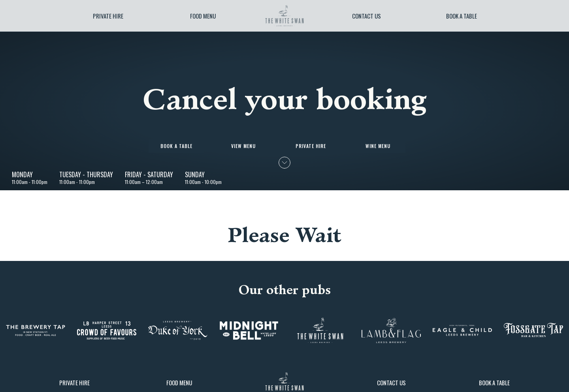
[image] (284, 16)
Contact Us (366, 16)
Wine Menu (378, 146)
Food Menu (203, 16)
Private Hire (108, 16)
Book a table (462, 16)
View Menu (243, 146)
